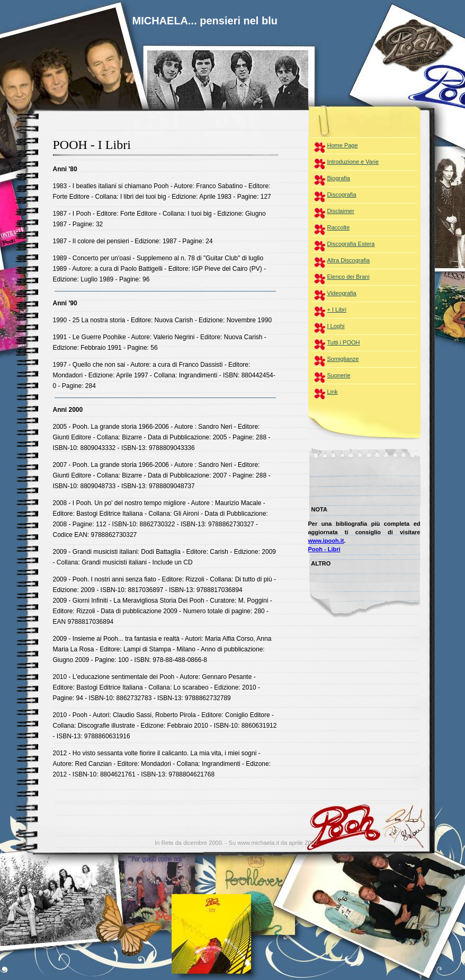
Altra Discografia (349, 260)
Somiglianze (343, 359)
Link (333, 392)
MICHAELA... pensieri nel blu (205, 21)
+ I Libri (337, 310)
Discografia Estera (351, 244)
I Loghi (336, 326)
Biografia (339, 178)
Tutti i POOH (344, 342)
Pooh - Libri (324, 549)
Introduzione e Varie (353, 162)
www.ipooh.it (326, 541)
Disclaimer (341, 211)
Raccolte (339, 227)
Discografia (342, 195)
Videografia (342, 293)
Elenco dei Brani (348, 277)
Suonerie (339, 375)
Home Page (343, 145)
